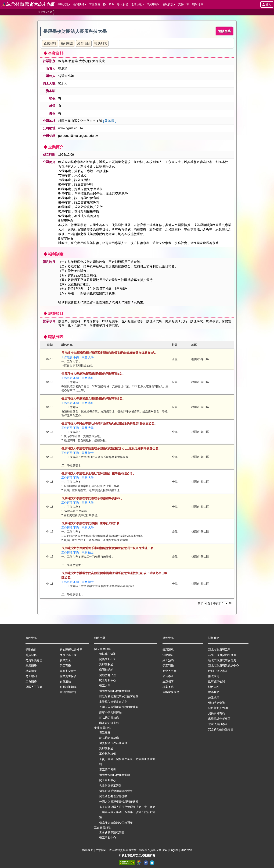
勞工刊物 (168, 666)
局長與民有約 (217, 713)
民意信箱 (101, 850)
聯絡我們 (214, 692)
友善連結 (65, 681)
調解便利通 (106, 664)
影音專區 (168, 676)
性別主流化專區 (218, 671)
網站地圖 (198, 4)
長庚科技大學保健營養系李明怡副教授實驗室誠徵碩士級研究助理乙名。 (109, 548)
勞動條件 (31, 650)
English (174, 850)
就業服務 (31, 666)
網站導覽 (186, 850)
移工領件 (109, 4)
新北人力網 (170, 671)
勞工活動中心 (108, 680)
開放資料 (214, 687)
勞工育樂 (65, 666)
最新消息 (168, 650)
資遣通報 (105, 733)
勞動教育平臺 (108, 675)
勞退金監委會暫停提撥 (113, 796)
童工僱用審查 (108, 770)
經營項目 (84, 43)
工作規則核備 (108, 754)
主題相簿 (168, 681)
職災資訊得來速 (109, 723)
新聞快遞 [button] (80, 4)
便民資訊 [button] (169, 4)
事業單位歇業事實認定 (113, 702)
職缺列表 (101, 43)
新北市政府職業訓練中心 (223, 666)
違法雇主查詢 (108, 654)
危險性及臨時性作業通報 (115, 691)
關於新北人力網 (218, 708)
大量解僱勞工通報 (110, 786)
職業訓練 (31, 671)
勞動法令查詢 (217, 703)
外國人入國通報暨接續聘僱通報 (119, 707)
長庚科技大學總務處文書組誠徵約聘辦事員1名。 (93, 399)
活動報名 (168, 655)
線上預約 (168, 660)
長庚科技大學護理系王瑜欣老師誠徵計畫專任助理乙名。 (98, 473)
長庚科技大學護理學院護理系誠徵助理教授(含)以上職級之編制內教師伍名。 (111, 448)
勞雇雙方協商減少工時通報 (116, 823)
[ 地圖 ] (110, 121)
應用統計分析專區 (219, 719)
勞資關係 (31, 655)
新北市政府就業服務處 (222, 660)
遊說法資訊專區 (218, 724)
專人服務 (122, 4)
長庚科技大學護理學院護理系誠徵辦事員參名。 (93, 498)
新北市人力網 (45, 12)
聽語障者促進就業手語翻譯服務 (119, 696)
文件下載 (184, 4)
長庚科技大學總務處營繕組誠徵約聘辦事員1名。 (93, 374)
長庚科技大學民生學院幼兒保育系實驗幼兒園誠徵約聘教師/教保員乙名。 (109, 424)
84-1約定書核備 (109, 718)
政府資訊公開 (217, 681)
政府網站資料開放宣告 (123, 850)
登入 (267, 4)
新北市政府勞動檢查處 (222, 655)
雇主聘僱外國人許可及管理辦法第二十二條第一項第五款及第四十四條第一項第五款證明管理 (127, 812)
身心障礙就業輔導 (71, 650)
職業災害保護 (68, 676)
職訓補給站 (106, 670)
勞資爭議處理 (34, 660)
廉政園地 (214, 676)
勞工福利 (31, 676)
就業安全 (65, 660)
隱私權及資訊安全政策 (153, 850)
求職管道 (95, 4)
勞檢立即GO (107, 659)
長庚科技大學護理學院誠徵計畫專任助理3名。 (92, 523)
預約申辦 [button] (153, 4)
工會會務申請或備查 (112, 832)
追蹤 (224, 31)
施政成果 (214, 698)
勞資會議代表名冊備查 (113, 743)
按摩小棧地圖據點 (110, 712)
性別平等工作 (68, 655)
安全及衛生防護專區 (221, 729)
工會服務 (31, 681)
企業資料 (50, 43)
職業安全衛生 (68, 671)
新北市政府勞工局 (219, 650)
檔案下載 (168, 687)
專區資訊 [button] (64, 4)
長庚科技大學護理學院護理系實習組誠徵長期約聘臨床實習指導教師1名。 (110, 353)
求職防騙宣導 (68, 692)
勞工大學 (105, 686)
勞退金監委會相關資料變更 (116, 791)
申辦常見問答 (171, 692)
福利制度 (67, 43)
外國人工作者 (34, 687)
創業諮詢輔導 (68, 687)
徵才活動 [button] (137, 4)
